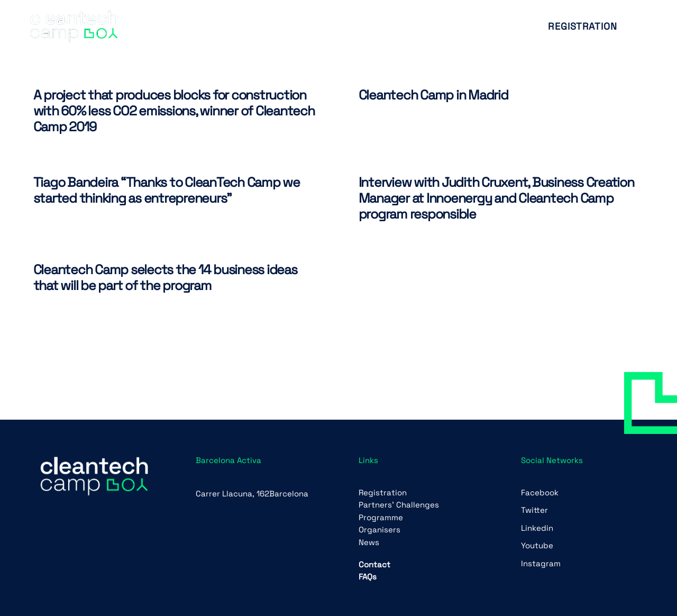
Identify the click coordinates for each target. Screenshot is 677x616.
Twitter (534, 510)
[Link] (74, 26)
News (369, 542)
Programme (381, 517)
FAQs (368, 577)
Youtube (537, 545)
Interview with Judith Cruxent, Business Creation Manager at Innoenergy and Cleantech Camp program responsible (496, 198)
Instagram (541, 563)
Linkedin (537, 528)
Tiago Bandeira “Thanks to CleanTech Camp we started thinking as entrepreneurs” (167, 190)
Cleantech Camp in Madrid (433, 95)
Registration (383, 492)
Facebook (540, 492)
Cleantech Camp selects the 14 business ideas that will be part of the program (165, 277)
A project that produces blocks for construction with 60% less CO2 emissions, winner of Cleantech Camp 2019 (174, 111)
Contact (374, 564)
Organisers (379, 529)
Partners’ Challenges (399, 505)
